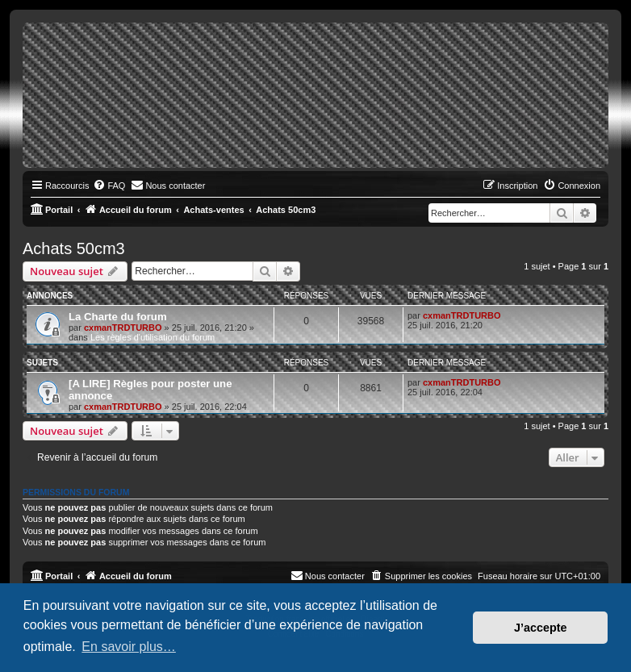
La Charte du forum (118, 317)
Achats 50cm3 (74, 248)
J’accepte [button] (541, 628)
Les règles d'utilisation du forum (153, 337)
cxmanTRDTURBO (123, 328)
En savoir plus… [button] (129, 647)
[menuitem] (109, 186)
